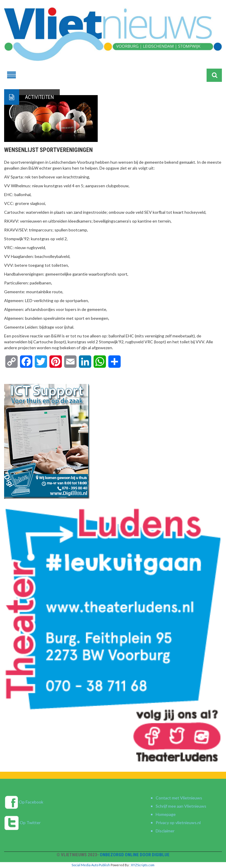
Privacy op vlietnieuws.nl (178, 823)
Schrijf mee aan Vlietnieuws (181, 806)
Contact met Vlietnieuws (179, 798)
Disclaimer (165, 831)
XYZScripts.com (143, 865)
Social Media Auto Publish (91, 865)
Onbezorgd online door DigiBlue (135, 855)
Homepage (166, 814)
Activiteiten (39, 97)
